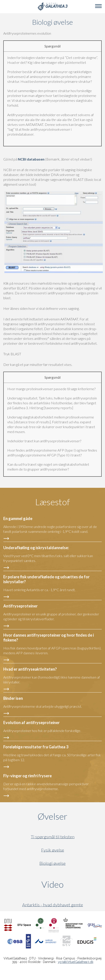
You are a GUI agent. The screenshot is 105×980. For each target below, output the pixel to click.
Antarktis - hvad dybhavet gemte (53, 905)
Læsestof (53, 502)
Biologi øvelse (52, 863)
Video (73, 884)
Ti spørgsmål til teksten (53, 837)
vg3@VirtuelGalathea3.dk (76, 962)
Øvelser (52, 816)
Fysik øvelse (53, 850)
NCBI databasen (31, 159)
